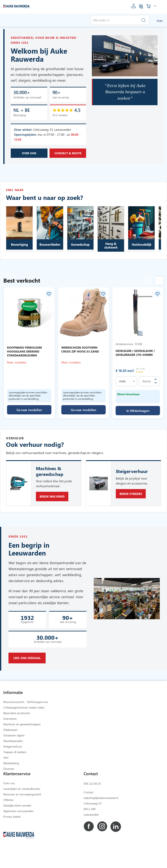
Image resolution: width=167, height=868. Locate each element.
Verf (6, 774)
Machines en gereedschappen (22, 741)
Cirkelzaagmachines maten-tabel (24, 724)
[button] (49, 298)
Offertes (8, 817)
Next (159, 285)
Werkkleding (11, 780)
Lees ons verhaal (27, 671)
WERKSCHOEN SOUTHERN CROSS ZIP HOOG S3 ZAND (80, 354)
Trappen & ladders (15, 769)
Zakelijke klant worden (17, 822)
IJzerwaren (10, 735)
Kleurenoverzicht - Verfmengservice (26, 719)
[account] (134, 7)
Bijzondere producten (17, 730)
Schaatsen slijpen (14, 752)
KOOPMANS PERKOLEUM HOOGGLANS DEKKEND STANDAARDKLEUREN (24, 356)
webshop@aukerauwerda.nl (101, 814)
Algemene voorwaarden (18, 828)
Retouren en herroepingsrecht (22, 811)
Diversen (9, 785)
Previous (148, 285)
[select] (126, 386)
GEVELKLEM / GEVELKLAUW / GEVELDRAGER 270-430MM (135, 358)
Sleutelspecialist (13, 758)
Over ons (29, 160)
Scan (160, 20)
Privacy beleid (12, 833)
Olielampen (10, 746)
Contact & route (68, 160)
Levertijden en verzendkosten (22, 805)
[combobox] (120, 20)
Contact (89, 809)
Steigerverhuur (13, 763)
